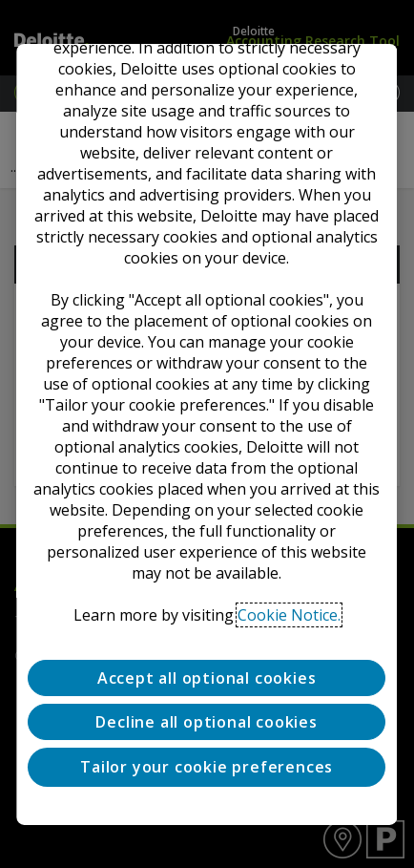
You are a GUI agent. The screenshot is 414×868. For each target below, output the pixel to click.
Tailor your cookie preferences (207, 767)
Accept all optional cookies (207, 677)
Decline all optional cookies (207, 722)
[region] (207, 434)
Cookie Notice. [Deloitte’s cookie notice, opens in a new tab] (289, 614)
